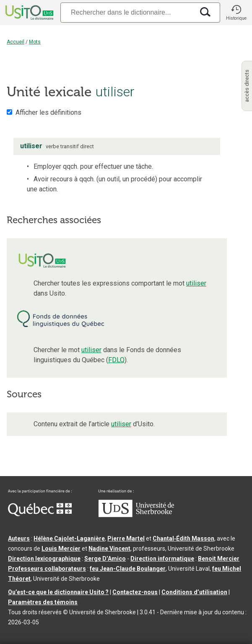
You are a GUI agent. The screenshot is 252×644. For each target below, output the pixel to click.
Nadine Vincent (109, 549)
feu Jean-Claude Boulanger (128, 569)
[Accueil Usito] (29, 13)
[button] (236, 13)
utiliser (196, 283)
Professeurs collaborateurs (47, 569)
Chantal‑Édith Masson (183, 538)
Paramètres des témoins (43, 602)
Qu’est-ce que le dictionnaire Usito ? (58, 592)
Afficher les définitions (48, 112)
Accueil (16, 42)
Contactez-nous (135, 592)
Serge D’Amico (105, 559)
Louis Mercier (61, 549)
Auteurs (19, 538)
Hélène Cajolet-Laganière (69, 538)
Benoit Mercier (219, 559)
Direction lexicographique (44, 559)
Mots (35, 42)
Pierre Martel (126, 538)
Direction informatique (162, 559)
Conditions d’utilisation (194, 592)
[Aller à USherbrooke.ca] (136, 515)
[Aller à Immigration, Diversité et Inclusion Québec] (40, 514)
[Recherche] (127, 12)
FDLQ (116, 360)
